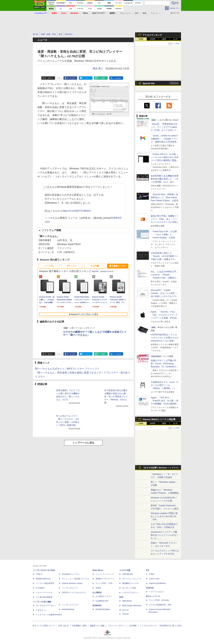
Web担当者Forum (43, 579)
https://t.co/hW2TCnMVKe (77, 211)
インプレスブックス (70, 605)
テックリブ (124, 610)
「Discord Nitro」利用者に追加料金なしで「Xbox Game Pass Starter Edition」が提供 (164, 197)
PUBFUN (150, 588)
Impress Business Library (72, 583)
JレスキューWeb (129, 588)
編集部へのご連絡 (97, 626)
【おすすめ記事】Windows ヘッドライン (161, 468)
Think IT (39, 574)
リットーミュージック (105, 574)
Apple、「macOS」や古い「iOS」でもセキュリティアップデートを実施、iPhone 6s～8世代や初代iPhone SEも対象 (164, 318)
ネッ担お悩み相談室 (44, 597)
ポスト (50, 78)
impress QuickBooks (157, 583)
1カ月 (175, 39)
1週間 (164, 39)
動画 (145, 13)
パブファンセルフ (156, 592)
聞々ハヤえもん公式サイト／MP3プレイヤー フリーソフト (67, 369)
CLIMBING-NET (102, 601)
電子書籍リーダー (118, 266)
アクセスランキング (152, 35)
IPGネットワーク (153, 596)
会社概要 (133, 626)
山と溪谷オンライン (104, 596)
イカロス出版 (125, 570)
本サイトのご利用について (44, 626)
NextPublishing (68, 609)
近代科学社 (97, 606)
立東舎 (98, 588)
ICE (148, 570)
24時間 (152, 39)
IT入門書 (95, 266)
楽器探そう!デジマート (105, 579)
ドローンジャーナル (44, 593)
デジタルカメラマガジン (46, 606)
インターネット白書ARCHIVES (49, 615)
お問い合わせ (63, 626)
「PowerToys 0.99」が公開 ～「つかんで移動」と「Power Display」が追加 (164, 234)
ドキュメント (125, 13)
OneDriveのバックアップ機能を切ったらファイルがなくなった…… (165, 535)
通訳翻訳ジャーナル (131, 583)
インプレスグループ (148, 626)
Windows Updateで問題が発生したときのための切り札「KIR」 (164, 516)
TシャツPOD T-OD (104, 583)
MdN (121, 597)
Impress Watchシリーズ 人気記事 (159, 419)
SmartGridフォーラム (71, 574)
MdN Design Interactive (132, 606)
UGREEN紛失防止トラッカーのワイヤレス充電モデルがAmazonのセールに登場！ (165, 338)
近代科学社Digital (103, 609)
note (103, 78)
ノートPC (49, 266)
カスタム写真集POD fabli (160, 605)
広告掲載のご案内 (79, 626)
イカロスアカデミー (131, 593)
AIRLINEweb (128, 574)
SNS (137, 13)
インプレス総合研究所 (45, 583)
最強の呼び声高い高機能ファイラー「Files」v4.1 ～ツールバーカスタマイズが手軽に (165, 219)
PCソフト (72, 266)
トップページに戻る (83, 443)
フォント (154, 13)
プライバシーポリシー (117, 626)
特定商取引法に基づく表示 (171, 626)
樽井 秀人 (98, 69)
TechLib (125, 614)
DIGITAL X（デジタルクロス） (75, 593)
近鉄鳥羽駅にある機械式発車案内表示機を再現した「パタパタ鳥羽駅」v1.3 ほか (165, 179)
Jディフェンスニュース (132, 579)
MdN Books (127, 601)
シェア (72, 78)
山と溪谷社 (97, 593)
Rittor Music (98, 570)
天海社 (152, 574)
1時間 (141, 39)
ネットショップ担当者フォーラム (76, 579)
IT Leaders (40, 588)
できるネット (41, 610)
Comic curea (154, 579)
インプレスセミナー (70, 588)
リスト (59, 78)
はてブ (88, 78)
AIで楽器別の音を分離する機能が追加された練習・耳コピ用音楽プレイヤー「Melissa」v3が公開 (116, 396)
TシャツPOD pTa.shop (159, 600)
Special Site (149, 83)
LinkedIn (118, 78)
